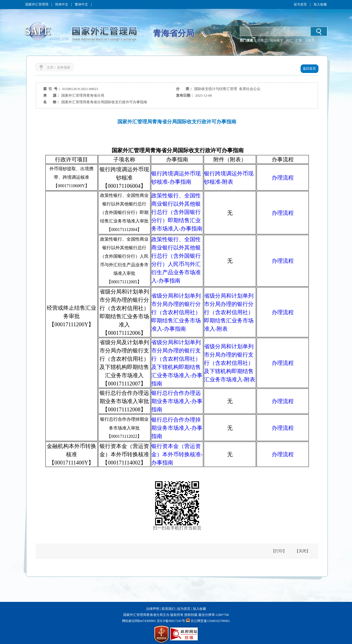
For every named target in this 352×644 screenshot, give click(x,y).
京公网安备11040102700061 (210, 621)
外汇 (289, 40)
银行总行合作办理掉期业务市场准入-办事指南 (177, 428)
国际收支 (277, 40)
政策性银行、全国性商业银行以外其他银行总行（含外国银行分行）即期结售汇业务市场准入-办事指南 (177, 212)
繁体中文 (81, 4)
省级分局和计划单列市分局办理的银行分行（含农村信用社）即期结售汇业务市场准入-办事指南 (176, 312)
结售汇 (262, 40)
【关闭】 (302, 551)
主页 (50, 67)
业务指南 (64, 67)
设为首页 (300, 4)
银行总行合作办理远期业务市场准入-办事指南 (177, 401)
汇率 (299, 40)
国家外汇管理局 (37, 4)
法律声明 (153, 609)
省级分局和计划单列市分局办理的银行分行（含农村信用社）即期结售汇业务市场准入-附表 (229, 312)
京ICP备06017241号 (170, 621)
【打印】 (279, 551)
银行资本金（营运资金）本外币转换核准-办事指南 (177, 454)
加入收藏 (320, 4)
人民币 (310, 40)
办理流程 (283, 178)
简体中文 (62, 4)
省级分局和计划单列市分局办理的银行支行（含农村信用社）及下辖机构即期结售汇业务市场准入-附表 (230, 363)
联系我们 (168, 609)
